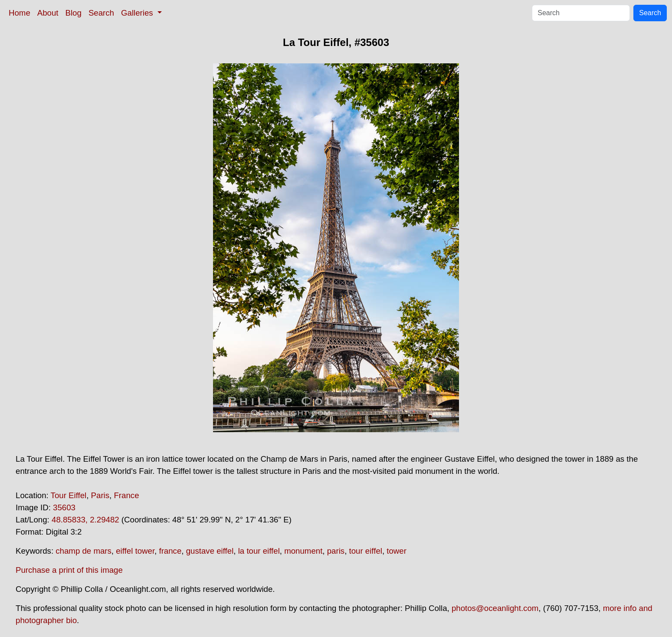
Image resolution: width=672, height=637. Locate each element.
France (126, 495)
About (48, 13)
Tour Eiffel (69, 495)
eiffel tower (135, 551)
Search (101, 13)
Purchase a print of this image (69, 570)
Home (20, 13)
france (170, 551)
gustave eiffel (210, 551)
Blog (74, 13)
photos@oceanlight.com (495, 608)
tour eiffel (366, 551)
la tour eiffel (259, 551)
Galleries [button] (138, 13)
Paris (100, 495)
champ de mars (84, 551)
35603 (64, 507)
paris (336, 551)
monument (303, 551)
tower (397, 551)
